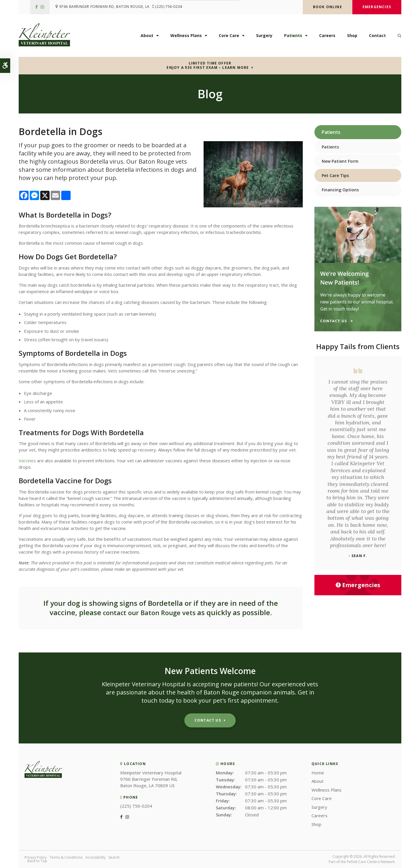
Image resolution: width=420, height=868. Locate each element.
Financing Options (340, 190)
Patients (293, 37)
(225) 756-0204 (171, 7)
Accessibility (96, 857)
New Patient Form (340, 161)
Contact (377, 37)
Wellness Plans (186, 37)
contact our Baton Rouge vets (149, 612)
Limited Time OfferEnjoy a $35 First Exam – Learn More (208, 65)
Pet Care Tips (335, 175)
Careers (327, 37)
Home (318, 773)
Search (114, 857)
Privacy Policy (36, 857)
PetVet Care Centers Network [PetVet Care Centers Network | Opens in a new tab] (371, 862)
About (147, 37)
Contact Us (208, 720)
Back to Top (37, 861)
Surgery (264, 37)
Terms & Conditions (66, 857)
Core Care (229, 37)
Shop (352, 37)
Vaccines (27, 461)
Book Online (328, 7)
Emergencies (377, 7)
